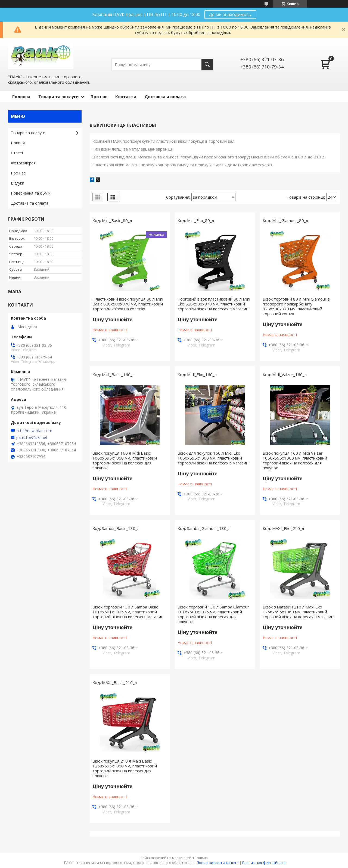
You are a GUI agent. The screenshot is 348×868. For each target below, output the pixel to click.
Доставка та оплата (30, 203)
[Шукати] (207, 65)
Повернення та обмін (31, 193)
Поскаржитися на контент (218, 863)
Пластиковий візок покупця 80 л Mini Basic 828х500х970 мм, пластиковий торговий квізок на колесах (128, 304)
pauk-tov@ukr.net (32, 438)
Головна (21, 96)
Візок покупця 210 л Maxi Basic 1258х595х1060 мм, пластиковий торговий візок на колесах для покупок (125, 768)
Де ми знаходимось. (230, 14)
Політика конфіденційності (264, 863)
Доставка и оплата (165, 96)
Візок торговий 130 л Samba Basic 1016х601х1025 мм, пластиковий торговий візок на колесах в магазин (128, 612)
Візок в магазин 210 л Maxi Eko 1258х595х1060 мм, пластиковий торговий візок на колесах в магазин (298, 612)
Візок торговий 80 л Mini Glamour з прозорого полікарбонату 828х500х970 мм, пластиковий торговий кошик (296, 306)
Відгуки (18, 183)
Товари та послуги (58, 96)
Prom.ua (201, 858)
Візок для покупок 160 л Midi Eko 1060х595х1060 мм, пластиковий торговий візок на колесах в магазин (213, 458)
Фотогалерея (23, 163)
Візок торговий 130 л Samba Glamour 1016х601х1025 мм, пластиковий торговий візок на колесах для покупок (213, 614)
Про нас (99, 96)
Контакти (126, 96)
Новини (18, 143)
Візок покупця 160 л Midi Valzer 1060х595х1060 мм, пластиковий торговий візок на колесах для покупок (295, 460)
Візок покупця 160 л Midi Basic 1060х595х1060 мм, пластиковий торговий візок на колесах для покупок (125, 460)
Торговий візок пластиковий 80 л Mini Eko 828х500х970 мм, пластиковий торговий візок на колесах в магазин (214, 304)
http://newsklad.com (34, 431)
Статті (17, 153)
